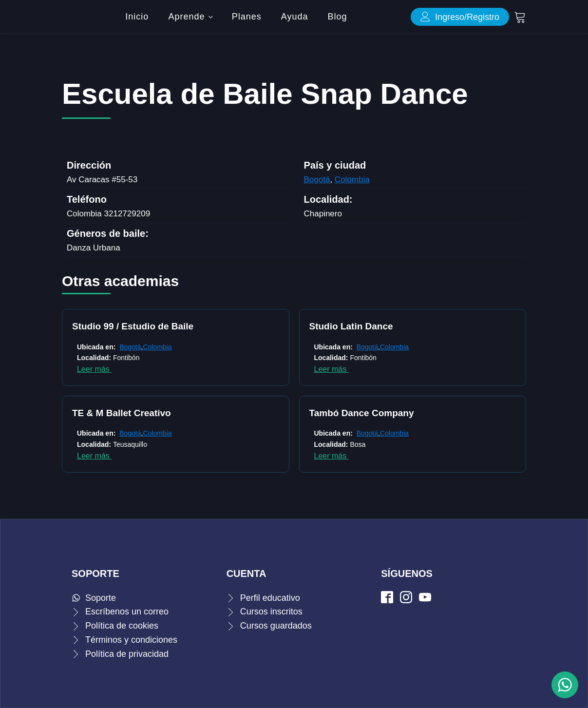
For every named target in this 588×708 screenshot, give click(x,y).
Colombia (352, 180)
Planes (247, 17)
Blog (338, 17)
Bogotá (317, 180)
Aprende (186, 17)
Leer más (94, 369)
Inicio (137, 17)
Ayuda (295, 17)
